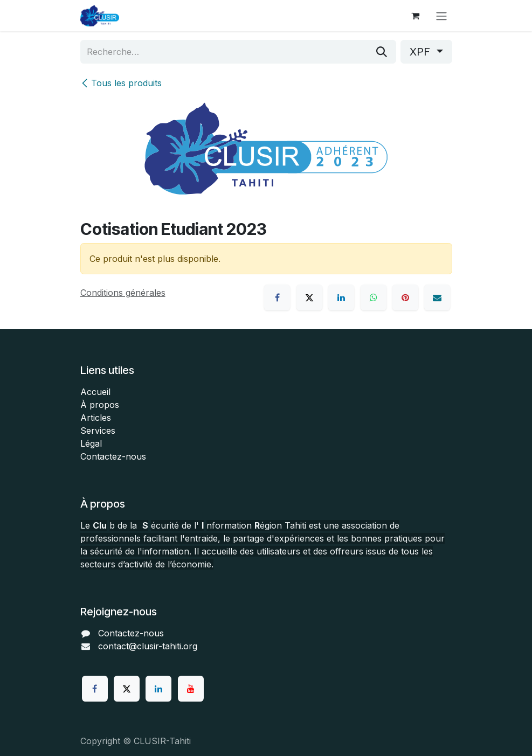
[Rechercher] (382, 52)
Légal (91, 443)
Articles (96, 418)
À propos (100, 405)
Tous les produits (121, 83)
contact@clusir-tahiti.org (148, 646)
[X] (309, 297)
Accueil (95, 392)
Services (98, 431)
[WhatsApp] (374, 297)
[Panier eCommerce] (416, 16)
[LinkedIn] (341, 297)
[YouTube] (191, 689)
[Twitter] (127, 689)
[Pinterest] (405, 297)
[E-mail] (437, 297)
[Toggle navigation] (441, 16)
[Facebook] (277, 297)
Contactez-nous (113, 456)
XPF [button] (422, 52)
